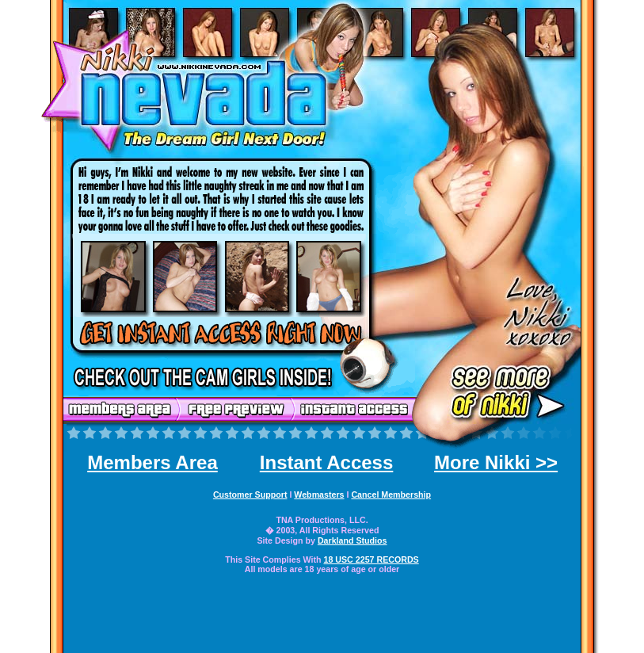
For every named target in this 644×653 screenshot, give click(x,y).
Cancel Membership (391, 495)
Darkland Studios (352, 540)
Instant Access (327, 462)
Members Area (152, 462)
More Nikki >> (496, 462)
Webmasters (319, 495)
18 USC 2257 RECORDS (372, 559)
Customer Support (250, 495)
